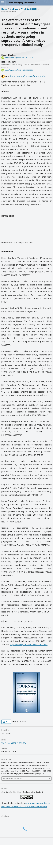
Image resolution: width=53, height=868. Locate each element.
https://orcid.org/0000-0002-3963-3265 (19, 70)
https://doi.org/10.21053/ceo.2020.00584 (29, 645)
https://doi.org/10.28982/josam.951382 (28, 76)
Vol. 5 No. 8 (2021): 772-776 (14, 743)
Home (4, 9)
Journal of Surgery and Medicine (21, 3)
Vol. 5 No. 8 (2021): (29, 9)
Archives (14, 9)
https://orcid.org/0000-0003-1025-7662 (19, 58)
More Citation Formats (13, 779)
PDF (7, 722)
